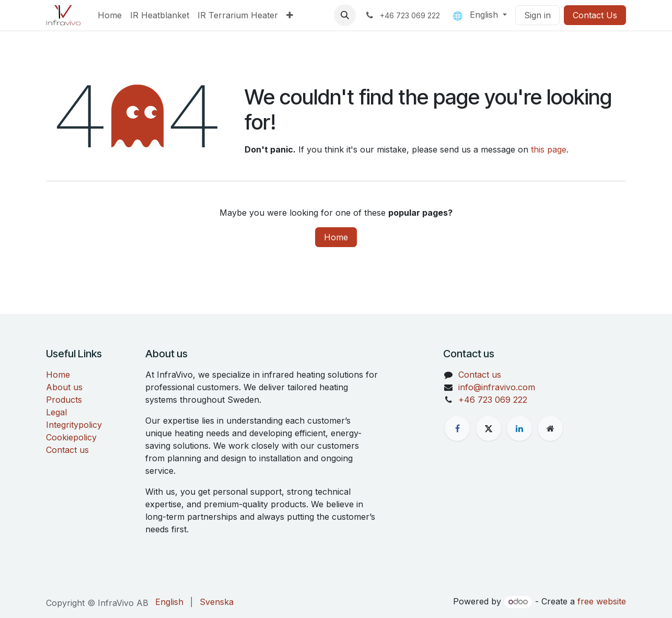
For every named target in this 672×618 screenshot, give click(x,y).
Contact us (67, 450)
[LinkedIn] (519, 428)
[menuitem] (110, 15)
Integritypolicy (74, 425)
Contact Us (595, 15)
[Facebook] (457, 428)
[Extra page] (550, 428)
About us (64, 387)
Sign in (537, 15)
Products (64, 400)
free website (602, 601)
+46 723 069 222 (493, 400)
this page (549, 149)
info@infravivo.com (497, 387)
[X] (489, 428)
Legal (56, 412)
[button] (345, 15)
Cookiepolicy (71, 437)
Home (336, 237)
